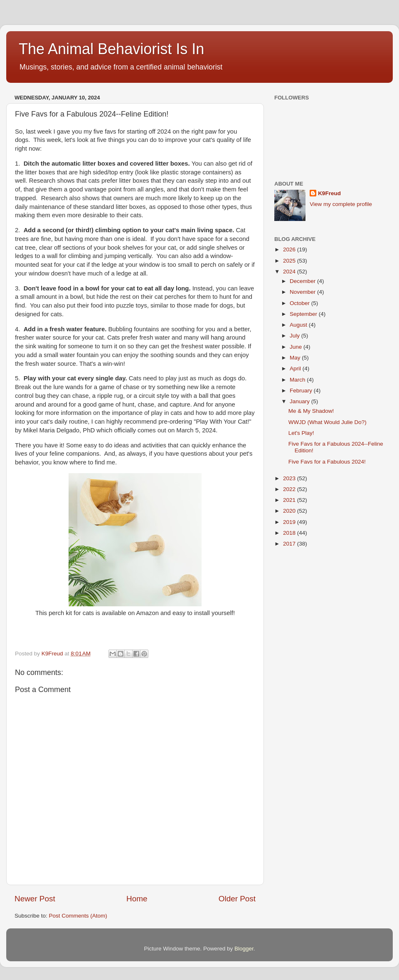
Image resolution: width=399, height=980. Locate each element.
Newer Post (35, 899)
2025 (290, 261)
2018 (290, 533)
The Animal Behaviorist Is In (111, 49)
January (300, 401)
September (304, 314)
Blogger (244, 949)
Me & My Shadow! (311, 411)
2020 (290, 511)
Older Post (237, 899)
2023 (290, 478)
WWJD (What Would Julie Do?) (328, 422)
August (299, 325)
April (296, 368)
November (303, 292)
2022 (290, 489)
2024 (290, 272)
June (297, 347)
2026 (290, 249)
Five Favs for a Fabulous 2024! (327, 462)
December (303, 281)
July (296, 336)
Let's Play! (301, 433)
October (300, 303)
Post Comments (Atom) (78, 916)
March (298, 380)
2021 (290, 500)
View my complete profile (341, 204)
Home (137, 899)
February (302, 391)
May (296, 358)
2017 (290, 544)
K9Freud (329, 193)
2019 (290, 522)
